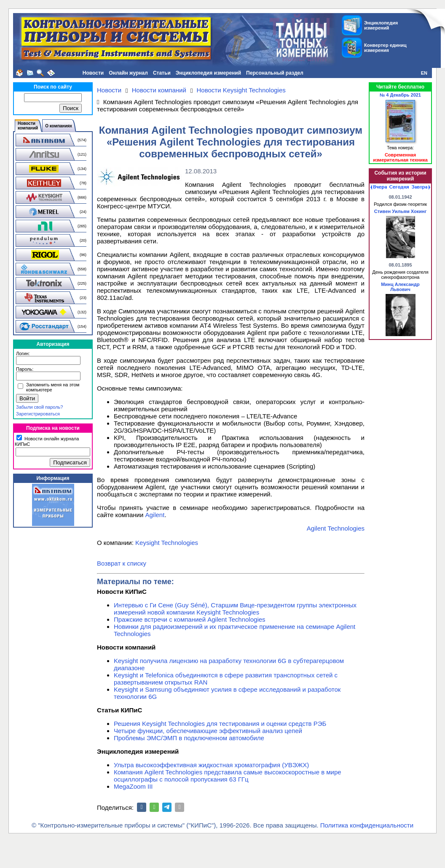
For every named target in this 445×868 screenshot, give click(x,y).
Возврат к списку (122, 563)
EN (424, 73)
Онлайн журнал (128, 73)
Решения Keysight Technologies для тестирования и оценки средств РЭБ (220, 724)
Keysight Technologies (167, 543)
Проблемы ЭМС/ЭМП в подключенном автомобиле (189, 738)
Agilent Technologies (336, 528)
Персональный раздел (275, 73)
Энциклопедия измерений (208, 73)
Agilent (155, 515)
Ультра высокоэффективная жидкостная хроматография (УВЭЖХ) (211, 765)
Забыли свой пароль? (39, 407)
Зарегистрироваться (38, 414)
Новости (93, 73)
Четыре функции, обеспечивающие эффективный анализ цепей (208, 731)
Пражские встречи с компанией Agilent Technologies (190, 619)
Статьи (162, 73)
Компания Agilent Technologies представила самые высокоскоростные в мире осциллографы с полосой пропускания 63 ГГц (228, 776)
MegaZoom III (133, 786)
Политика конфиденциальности (367, 825)
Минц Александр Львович (400, 287)
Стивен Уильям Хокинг (400, 211)
